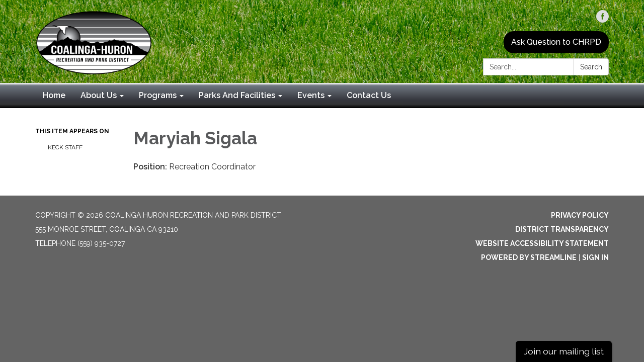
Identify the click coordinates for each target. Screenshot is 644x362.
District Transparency (562, 229)
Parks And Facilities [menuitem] (237, 95)
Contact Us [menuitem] (369, 95)
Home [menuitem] (54, 95)
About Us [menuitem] (99, 95)
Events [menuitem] (311, 95)
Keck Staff (65, 147)
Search (591, 67)
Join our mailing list (564, 351)
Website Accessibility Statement (542, 243)
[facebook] (602, 20)
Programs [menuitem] (158, 95)
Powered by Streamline (529, 257)
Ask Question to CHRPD (556, 42)
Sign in (595, 257)
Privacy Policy (580, 215)
